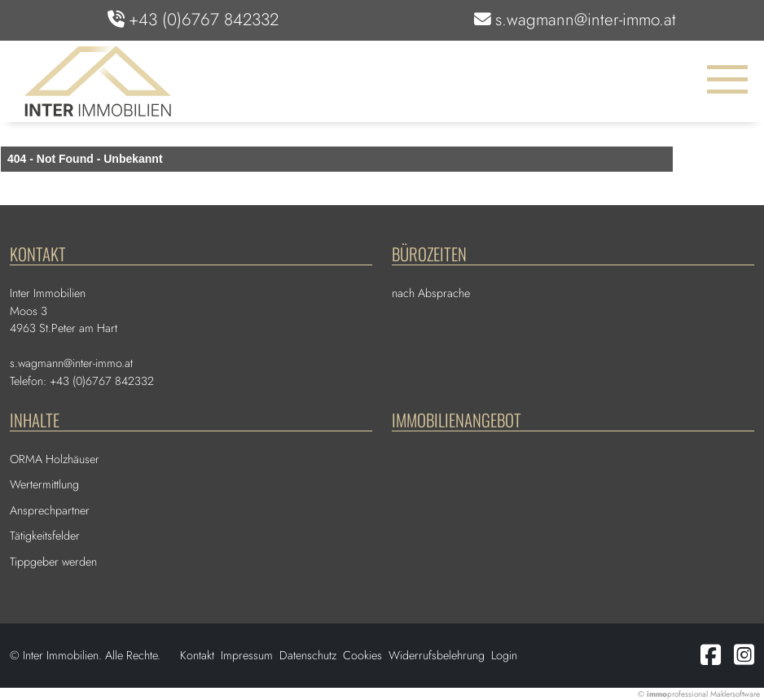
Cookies (362, 655)
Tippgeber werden (53, 562)
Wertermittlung (44, 484)
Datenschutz (308, 655)
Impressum (247, 655)
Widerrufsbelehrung (437, 655)
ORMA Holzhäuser (55, 459)
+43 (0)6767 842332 (204, 20)
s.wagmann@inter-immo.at (586, 20)
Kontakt (197, 655)
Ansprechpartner (50, 510)
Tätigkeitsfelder (45, 536)
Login (504, 655)
